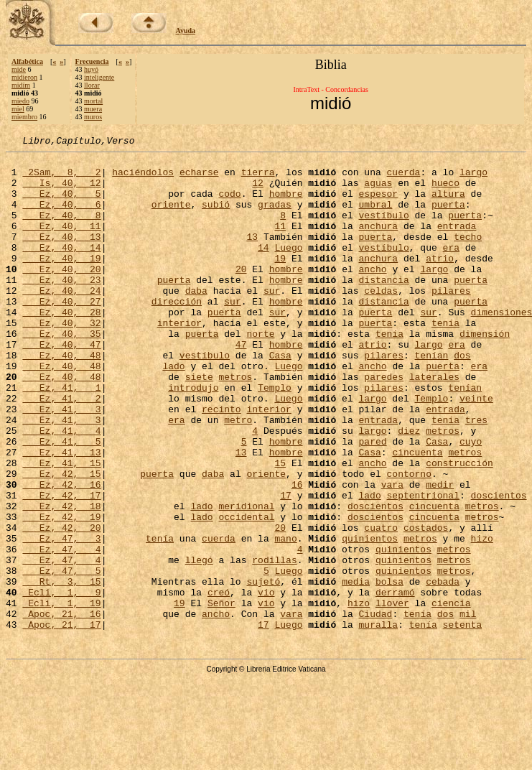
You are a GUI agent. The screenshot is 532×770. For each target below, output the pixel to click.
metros (235, 424)
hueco (445, 191)
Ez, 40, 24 (61, 320)
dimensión (485, 372)
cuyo (471, 501)
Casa (280, 398)
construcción (459, 527)
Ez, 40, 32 (61, 359)
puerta (448, 217)
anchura (378, 243)
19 (280, 282)
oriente (171, 217)
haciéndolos (143, 178)
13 (252, 256)
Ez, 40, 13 (61, 256)
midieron (24, 77)
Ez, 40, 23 (61, 307)
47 (241, 385)
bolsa (389, 669)
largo (473, 178)
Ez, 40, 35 (61, 372)
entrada (457, 243)
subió (216, 217)
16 (297, 553)
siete (199, 424)
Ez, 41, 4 (61, 488)
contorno (409, 540)
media (356, 669)
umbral (376, 217)
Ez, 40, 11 (61, 243)
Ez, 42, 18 (61, 579)
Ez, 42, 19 (61, 592)
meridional (246, 579)
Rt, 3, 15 (61, 669)
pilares (451, 320)
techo (468, 256)
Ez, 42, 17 (61, 566)
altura (448, 204)
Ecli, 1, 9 (61, 682)
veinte (476, 450)
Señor (221, 695)
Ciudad (375, 708)
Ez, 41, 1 (61, 437)
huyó (91, 69)
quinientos (370, 618)
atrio (440, 282)
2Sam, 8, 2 (61, 178)
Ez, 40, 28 (61, 346)
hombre (286, 204)
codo (229, 204)
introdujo (193, 437)
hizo (482, 618)
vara (392, 553)
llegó (199, 644)
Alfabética (27, 61)
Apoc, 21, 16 (61, 708)
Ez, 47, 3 (61, 618)
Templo (275, 437)
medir (440, 553)
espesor (378, 204)
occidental (246, 592)
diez (409, 488)
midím (21, 85)
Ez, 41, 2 (61, 450)
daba (196, 320)
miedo (20, 101)
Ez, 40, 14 (61, 269)
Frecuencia (92, 61)
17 (286, 566)
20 (241, 294)
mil (468, 708)
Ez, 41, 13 (61, 514)
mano (285, 618)
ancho (372, 294)
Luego (288, 269)
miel (18, 109)
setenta (463, 721)
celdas (381, 320)
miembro (24, 117)
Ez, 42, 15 (61, 540)
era (451, 269)
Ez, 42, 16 (61, 553)
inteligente (99, 77)
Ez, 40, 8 (61, 230)
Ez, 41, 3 (61, 463)
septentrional (423, 566)
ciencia (451, 695)
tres (476, 476)
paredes (384, 424)
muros (93, 117)
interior (179, 359)
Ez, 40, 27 (61, 333)
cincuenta (417, 514)
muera (93, 109)
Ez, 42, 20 (61, 605)
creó (219, 682)
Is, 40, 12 (61, 191)
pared (372, 501)
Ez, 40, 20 (61, 294)
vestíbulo (383, 230)
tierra (258, 178)
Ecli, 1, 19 (61, 695)
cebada (443, 669)
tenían (431, 398)
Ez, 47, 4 (61, 631)
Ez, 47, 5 (61, 657)
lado (173, 411)
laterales (434, 424)
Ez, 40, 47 (61, 385)
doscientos (498, 566)
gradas (275, 217)
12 (258, 191)
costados (426, 605)
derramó (395, 682)
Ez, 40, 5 (61, 204)
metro (238, 476)
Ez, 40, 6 (61, 217)
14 (263, 269)
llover (392, 695)
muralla (378, 721)
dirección (177, 333)
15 (280, 527)
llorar (92, 85)
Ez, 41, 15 (61, 527)
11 (280, 243)
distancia (383, 307)
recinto (221, 463)
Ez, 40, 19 (61, 282)
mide (19, 69)
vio (266, 682)
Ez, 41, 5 (61, 501)
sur (272, 320)
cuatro (381, 605)
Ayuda (186, 31)
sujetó (263, 669)
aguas (378, 191)
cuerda (404, 178)
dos (462, 398)
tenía (445, 359)
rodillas (274, 644)
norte (260, 372)
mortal (93, 101)
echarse (199, 178)
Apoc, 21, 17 (61, 721)
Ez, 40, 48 (61, 398)
